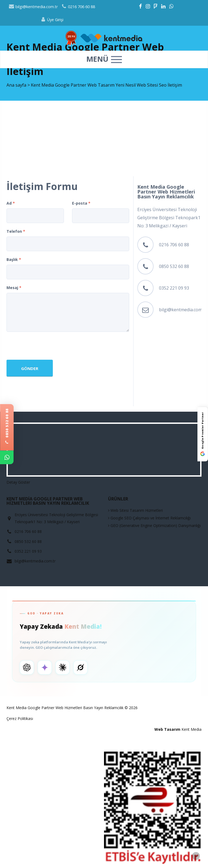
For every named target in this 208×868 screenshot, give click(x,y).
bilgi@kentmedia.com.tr (33, 7)
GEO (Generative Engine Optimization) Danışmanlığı (154, 525)
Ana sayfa (16, 85)
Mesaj (14, 288)
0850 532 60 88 (7, 426)
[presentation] (48, 346)
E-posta (81, 203)
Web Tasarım (167, 729)
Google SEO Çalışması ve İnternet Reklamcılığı (149, 518)
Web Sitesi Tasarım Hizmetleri (135, 510)
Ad (11, 203)
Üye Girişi (52, 20)
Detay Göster (18, 482)
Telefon (16, 231)
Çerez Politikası (20, 718)
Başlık (14, 259)
